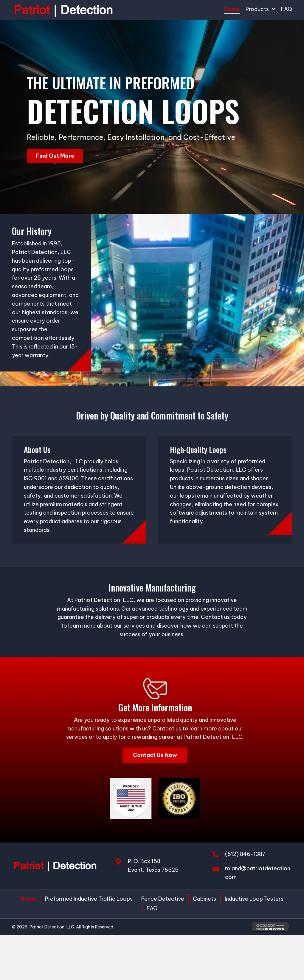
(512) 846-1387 (245, 854)
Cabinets (204, 899)
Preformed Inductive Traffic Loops (89, 899)
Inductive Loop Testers (254, 899)
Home (28, 899)
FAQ (152, 908)
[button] (55, 156)
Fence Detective (163, 899)
